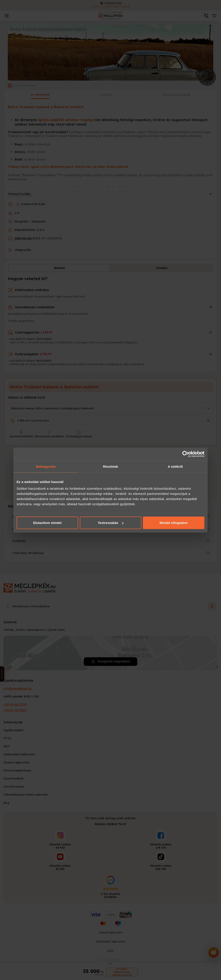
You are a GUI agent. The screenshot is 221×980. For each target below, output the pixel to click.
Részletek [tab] (110, 466)
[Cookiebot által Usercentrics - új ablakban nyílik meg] (185, 454)
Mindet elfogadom (174, 523)
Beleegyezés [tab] (46, 466)
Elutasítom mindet (47, 523)
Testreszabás (111, 523)
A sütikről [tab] (175, 466)
